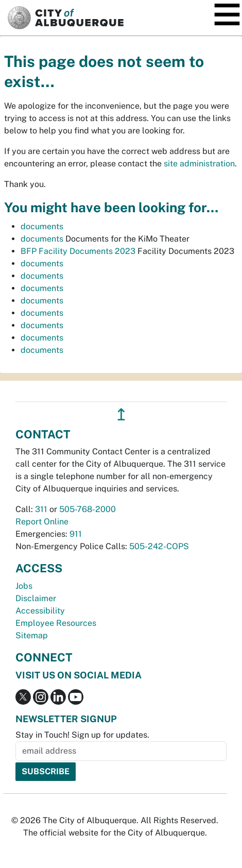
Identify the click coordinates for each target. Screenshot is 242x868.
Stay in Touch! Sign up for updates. (82, 735)
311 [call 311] (41, 509)
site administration (199, 164)
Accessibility (40, 611)
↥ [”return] (121, 414)
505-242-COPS (159, 546)
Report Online (42, 522)
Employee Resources (56, 623)
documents (42, 226)
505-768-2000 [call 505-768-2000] (88, 509)
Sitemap (32, 635)
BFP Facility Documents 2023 (78, 251)
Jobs (24, 586)
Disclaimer (36, 598)
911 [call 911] (76, 534)
